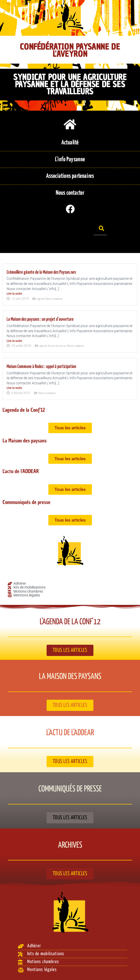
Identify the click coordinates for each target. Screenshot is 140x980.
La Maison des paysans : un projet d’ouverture (40, 319)
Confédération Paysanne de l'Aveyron (70, 50)
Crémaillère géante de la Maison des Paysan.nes (41, 272)
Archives (70, 845)
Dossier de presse (57, 346)
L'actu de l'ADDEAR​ (21, 471)
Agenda (41, 299)
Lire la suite (14, 294)
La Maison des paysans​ (25, 441)
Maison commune (54, 299)
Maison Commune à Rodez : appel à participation (41, 367)
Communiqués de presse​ (26, 502)
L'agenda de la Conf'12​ (24, 410)
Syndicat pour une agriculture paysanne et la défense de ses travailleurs (70, 84)
